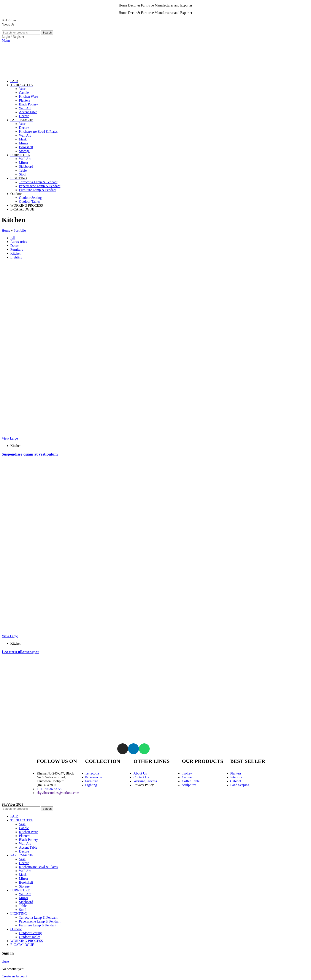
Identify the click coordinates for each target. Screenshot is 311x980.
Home (6, 230)
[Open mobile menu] (6, 41)
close (5, 962)
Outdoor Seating (30, 198)
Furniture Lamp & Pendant (38, 190)
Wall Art (25, 108)
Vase (22, 89)
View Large (10, 438)
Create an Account (14, 976)
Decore (24, 116)
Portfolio (20, 230)
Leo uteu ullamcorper (21, 652)
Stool (23, 174)
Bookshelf (26, 147)
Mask (23, 139)
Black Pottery (29, 104)
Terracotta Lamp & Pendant (38, 182)
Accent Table (28, 112)
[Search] (21, 33)
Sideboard (26, 167)
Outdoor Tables (30, 202)
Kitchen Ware (29, 96)
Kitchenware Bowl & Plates (38, 131)
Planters (25, 100)
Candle (24, 93)
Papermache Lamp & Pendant (40, 186)
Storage (24, 151)
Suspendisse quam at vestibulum (30, 454)
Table (23, 170)
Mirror (24, 143)
